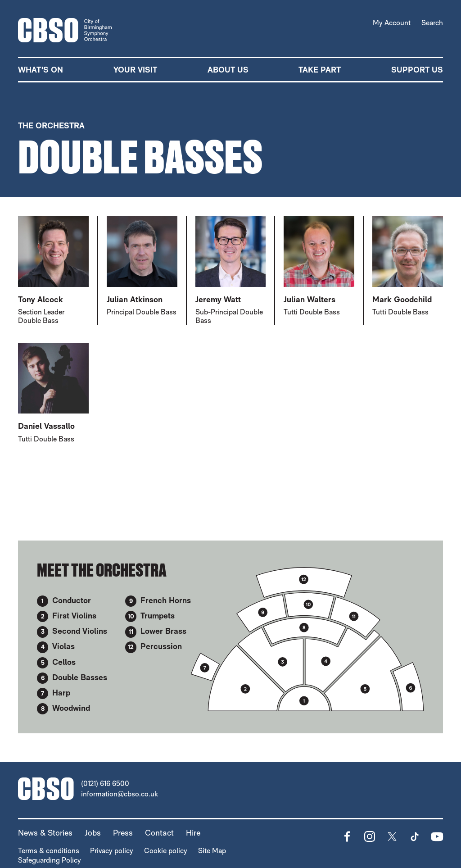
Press (123, 833)
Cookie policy (166, 851)
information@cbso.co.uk (120, 794)
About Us (228, 70)
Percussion (161, 646)
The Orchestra (51, 125)
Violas (63, 646)
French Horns (166, 600)
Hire (193, 833)
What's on (41, 70)
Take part (320, 70)
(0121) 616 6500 (105, 784)
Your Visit (135, 70)
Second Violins (80, 631)
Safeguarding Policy (50, 860)
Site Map (212, 851)
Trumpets (158, 616)
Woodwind (71, 708)
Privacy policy (112, 851)
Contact (159, 833)
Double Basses (80, 677)
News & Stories (45, 833)
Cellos (64, 661)
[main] (230, 408)
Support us (417, 70)
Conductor (72, 600)
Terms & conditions (49, 851)
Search (432, 23)
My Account (392, 23)
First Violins (74, 616)
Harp (61, 693)
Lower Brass (163, 631)
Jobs (93, 833)
